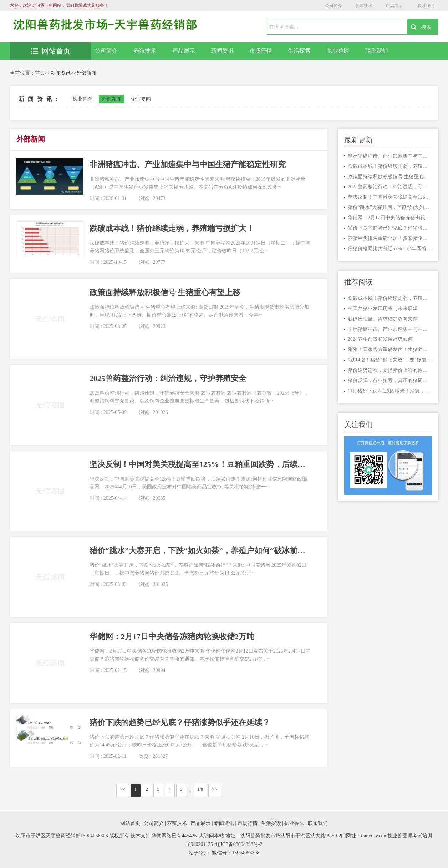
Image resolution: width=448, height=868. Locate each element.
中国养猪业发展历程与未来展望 (383, 309)
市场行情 (261, 51)
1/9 (200, 789)
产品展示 (394, 6)
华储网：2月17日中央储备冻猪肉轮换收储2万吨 (390, 218)
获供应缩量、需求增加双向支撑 (383, 319)
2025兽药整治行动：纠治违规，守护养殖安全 (390, 187)
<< (123, 789)
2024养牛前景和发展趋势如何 (380, 339)
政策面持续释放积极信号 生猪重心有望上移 (390, 177)
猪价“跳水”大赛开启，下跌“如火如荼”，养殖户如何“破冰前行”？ (390, 207)
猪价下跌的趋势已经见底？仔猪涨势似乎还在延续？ (390, 228)
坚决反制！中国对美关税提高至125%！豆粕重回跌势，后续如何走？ (390, 197)
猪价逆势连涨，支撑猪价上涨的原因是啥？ (390, 370)
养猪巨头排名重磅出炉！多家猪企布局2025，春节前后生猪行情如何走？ (390, 238)
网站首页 (51, 51)
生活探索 (299, 51)
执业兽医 (338, 51)
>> (215, 789)
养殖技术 (364, 6)
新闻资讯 (222, 51)
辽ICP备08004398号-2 (239, 844)
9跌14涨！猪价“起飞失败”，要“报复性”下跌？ (390, 360)
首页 (40, 73)
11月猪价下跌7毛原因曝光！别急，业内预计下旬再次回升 (390, 391)
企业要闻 (141, 99)
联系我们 (426, 6)
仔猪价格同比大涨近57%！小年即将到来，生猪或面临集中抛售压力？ (390, 249)
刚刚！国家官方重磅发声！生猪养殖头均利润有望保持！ (390, 350)
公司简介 (334, 6)
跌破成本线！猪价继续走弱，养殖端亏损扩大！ (390, 166)
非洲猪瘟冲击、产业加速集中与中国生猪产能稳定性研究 (390, 156)
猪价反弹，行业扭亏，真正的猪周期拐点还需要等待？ (390, 381)
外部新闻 (86, 73)
